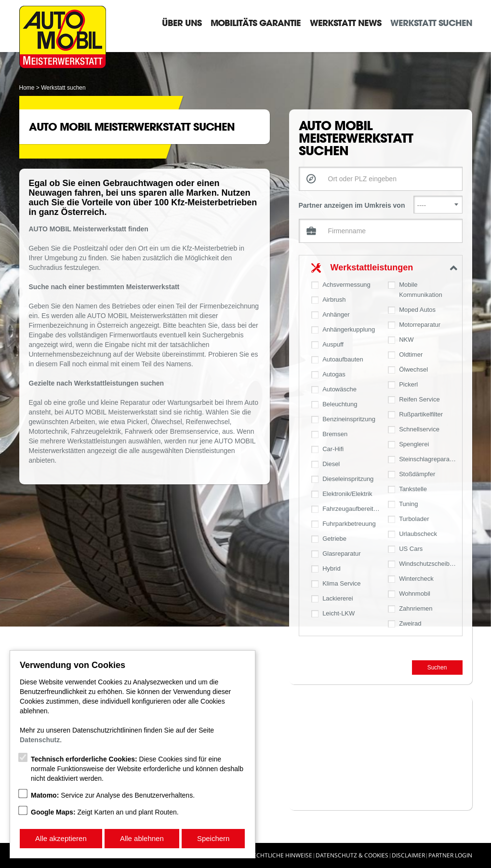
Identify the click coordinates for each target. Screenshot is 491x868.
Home (27, 88)
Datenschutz (40, 740)
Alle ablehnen (142, 838)
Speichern (213, 838)
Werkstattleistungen (372, 267)
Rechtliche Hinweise (281, 855)
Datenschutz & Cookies (352, 855)
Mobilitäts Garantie (256, 23)
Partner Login (450, 855)
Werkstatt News (345, 23)
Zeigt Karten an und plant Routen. (105, 812)
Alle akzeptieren (61, 838)
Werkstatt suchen (431, 23)
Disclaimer (408, 855)
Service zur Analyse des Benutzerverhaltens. (113, 795)
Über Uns (182, 23)
